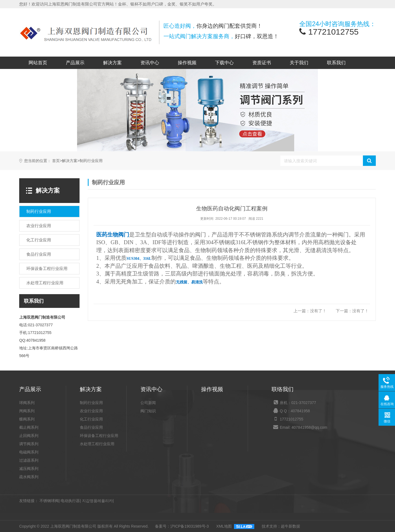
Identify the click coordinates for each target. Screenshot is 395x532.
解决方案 (112, 63)
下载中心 (224, 63)
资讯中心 (150, 63)
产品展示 (75, 63)
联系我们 (336, 63)
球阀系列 (27, 403)
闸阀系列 (27, 411)
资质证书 (262, 63)
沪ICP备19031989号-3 (190, 526)
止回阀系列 (29, 436)
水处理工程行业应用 (97, 444)
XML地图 (224, 526)
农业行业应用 (91, 411)
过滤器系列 (29, 460)
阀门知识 (148, 411)
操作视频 (187, 63)
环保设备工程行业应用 (99, 436)
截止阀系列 (29, 427)
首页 (56, 161)
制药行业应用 (91, 161)
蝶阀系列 (27, 419)
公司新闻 (148, 403)
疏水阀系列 (29, 477)
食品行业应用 (91, 427)
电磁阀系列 (29, 452)
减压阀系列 (29, 469)
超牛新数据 (290, 526)
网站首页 (38, 63)
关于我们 (299, 63)
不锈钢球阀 (49, 501)
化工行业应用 (91, 419)
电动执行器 (70, 501)
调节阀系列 (29, 444)
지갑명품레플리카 (97, 501)
